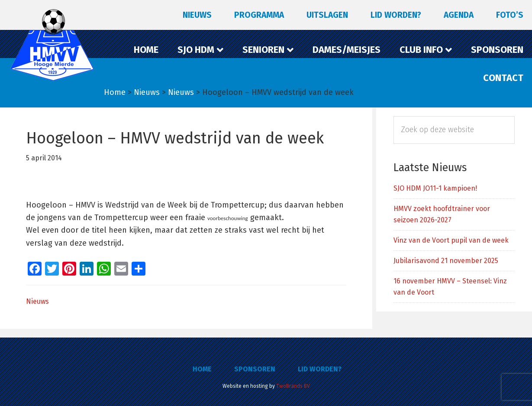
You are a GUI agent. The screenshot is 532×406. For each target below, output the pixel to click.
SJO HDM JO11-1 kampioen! (435, 188)
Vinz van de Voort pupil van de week (451, 240)
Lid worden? (320, 369)
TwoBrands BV (293, 386)
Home (202, 369)
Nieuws (37, 301)
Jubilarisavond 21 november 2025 (446, 261)
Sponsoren (255, 369)
